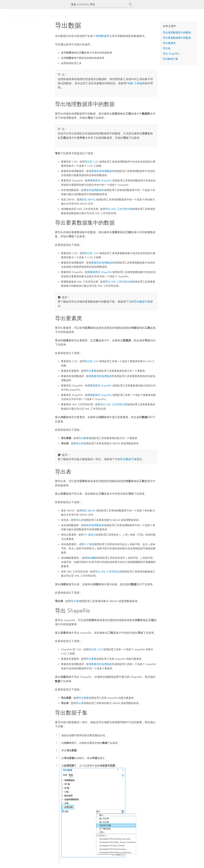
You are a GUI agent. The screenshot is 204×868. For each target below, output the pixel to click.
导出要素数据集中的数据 (177, 38)
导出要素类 (169, 43)
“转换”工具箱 (134, 83)
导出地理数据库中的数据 (177, 33)
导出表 (167, 48)
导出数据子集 (142, 302)
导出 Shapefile (171, 54)
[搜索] (131, 4)
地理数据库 (102, 36)
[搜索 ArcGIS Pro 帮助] (99, 4)
